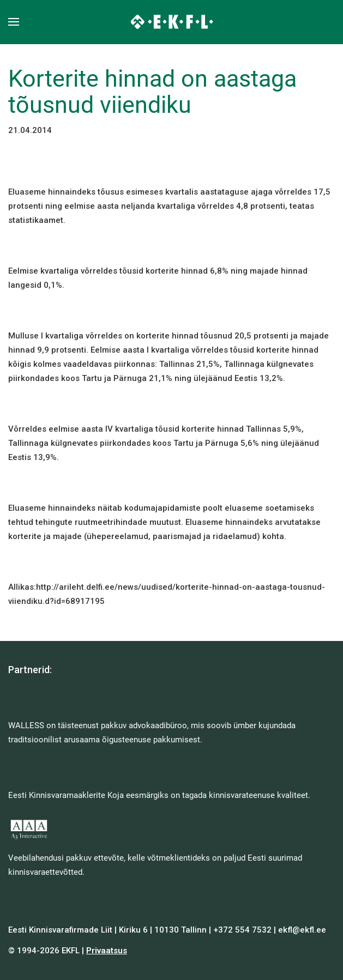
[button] (14, 22)
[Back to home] (171, 22)
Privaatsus (107, 951)
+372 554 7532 (242, 930)
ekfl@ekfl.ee (302, 930)
